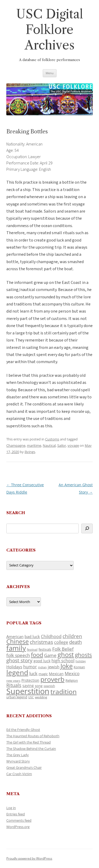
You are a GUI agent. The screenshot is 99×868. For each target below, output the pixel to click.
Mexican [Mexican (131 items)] (56, 674)
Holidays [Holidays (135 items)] (14, 667)
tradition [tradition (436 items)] (63, 691)
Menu (50, 73)
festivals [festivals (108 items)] (45, 649)
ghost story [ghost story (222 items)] (19, 660)
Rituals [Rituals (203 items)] (14, 685)
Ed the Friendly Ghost (23, 730)
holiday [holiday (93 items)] (81, 661)
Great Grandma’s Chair (24, 767)
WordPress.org (18, 827)
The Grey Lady (18, 755)
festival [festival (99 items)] (32, 649)
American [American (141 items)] (15, 636)
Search (16, 513)
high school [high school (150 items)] (63, 661)
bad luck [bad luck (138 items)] (32, 636)
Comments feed (19, 820)
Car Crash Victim (19, 774)
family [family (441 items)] (16, 648)
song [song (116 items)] (39, 686)
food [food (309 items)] (37, 655)
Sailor (62, 445)
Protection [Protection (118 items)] (30, 680)
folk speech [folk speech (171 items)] (18, 655)
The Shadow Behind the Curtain (31, 749)
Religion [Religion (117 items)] (72, 680)
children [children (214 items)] (72, 636)
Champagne (16, 445)
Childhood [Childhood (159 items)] (51, 636)
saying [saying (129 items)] (28, 686)
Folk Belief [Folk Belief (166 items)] (63, 649)
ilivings (30, 452)
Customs (52, 439)
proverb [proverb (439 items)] (52, 679)
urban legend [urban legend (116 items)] (17, 697)
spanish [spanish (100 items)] (49, 686)
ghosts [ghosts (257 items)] (83, 655)
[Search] (87, 528)
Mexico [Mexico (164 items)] (72, 673)
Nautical (49, 445)
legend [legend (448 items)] (17, 673)
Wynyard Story (18, 761)
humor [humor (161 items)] (30, 667)
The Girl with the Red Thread (29, 742)
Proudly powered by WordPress (29, 858)
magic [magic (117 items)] (43, 674)
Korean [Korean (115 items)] (79, 667)
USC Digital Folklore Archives (50, 30)
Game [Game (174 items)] (50, 655)
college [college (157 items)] (61, 642)
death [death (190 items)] (76, 642)
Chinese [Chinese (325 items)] (18, 642)
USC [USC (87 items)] (31, 697)
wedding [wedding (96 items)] (41, 697)
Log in (11, 808)
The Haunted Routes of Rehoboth (33, 736)
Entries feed (16, 814)
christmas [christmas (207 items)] (41, 642)
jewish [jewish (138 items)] (54, 667)
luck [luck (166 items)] (33, 673)
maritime (34, 445)
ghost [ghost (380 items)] (66, 654)
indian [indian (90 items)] (42, 667)
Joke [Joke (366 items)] (67, 666)
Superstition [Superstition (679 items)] (28, 691)
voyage (73, 445)
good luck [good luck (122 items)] (42, 661)
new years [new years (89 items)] (13, 681)
